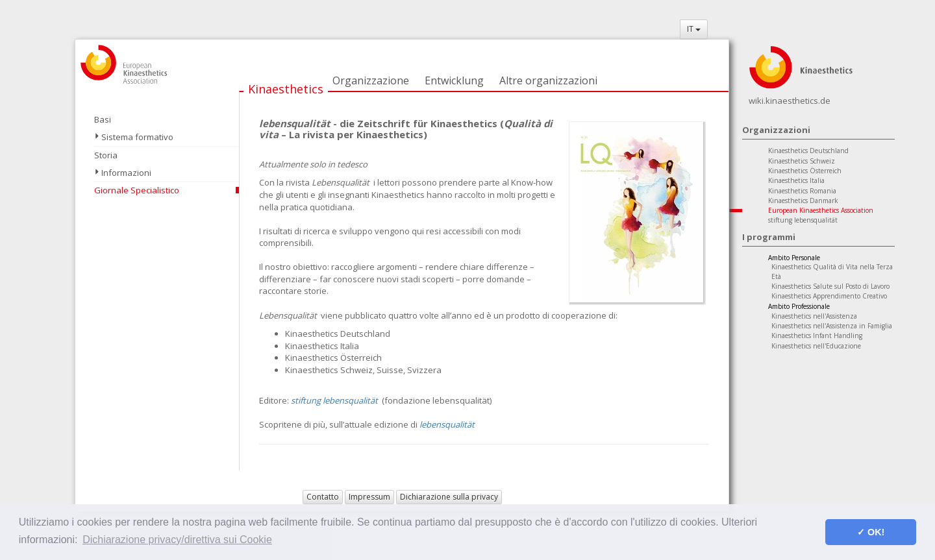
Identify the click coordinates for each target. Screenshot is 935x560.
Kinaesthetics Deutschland (808, 151)
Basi (103, 119)
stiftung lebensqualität (803, 220)
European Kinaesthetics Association (821, 210)
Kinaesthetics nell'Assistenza (814, 316)
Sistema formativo (137, 137)
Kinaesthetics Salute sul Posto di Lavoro (830, 286)
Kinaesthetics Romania (802, 191)
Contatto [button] (323, 497)
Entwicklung (454, 80)
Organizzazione (371, 80)
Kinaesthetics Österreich (805, 171)
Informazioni (126, 173)
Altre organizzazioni (548, 80)
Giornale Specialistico (137, 190)
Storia (106, 155)
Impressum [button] (369, 497)
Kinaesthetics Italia (796, 180)
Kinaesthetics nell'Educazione (816, 346)
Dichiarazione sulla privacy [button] (449, 497)
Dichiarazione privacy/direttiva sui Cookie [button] (177, 540)
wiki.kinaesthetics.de (790, 101)
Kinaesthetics (286, 89)
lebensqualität (447, 424)
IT (694, 29)
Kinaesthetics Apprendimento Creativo (829, 296)
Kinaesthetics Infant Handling (817, 335)
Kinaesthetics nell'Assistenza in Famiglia (832, 326)
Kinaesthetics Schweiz (802, 161)
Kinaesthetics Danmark (803, 201)
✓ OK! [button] (871, 532)
